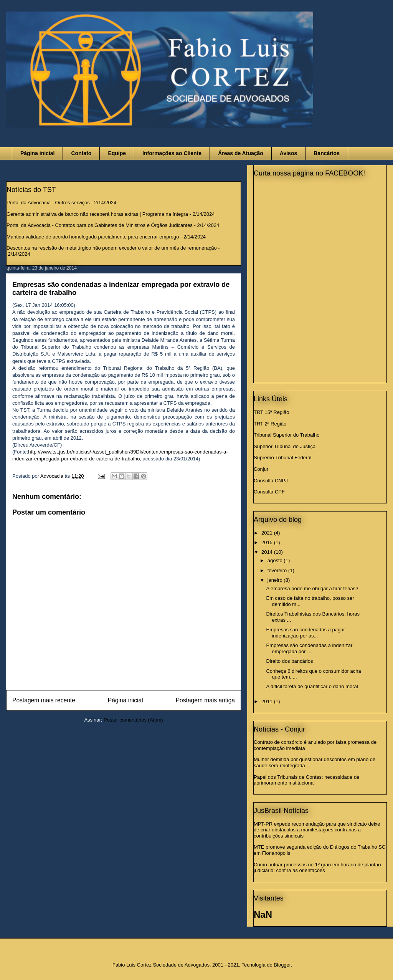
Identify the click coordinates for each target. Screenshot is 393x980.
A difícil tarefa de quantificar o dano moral (312, 686)
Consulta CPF (269, 492)
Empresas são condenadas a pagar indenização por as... (305, 633)
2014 (268, 552)
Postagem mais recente (44, 700)
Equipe (117, 153)
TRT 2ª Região (270, 424)
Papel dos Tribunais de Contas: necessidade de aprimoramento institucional (306, 780)
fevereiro (278, 570)
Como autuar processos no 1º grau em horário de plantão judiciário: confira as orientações (317, 868)
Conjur (261, 469)
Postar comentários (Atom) (133, 720)
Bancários (327, 153)
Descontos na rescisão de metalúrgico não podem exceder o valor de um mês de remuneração (112, 248)
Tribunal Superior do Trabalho (287, 435)
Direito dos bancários (289, 661)
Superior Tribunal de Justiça (285, 446)
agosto (276, 560)
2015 (268, 542)
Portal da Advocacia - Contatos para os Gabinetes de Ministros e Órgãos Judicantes (100, 225)
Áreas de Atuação (241, 153)
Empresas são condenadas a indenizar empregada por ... (309, 648)
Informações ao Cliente (172, 153)
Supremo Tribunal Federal (282, 458)
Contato (81, 153)
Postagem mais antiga (205, 700)
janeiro (276, 580)
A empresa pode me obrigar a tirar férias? (312, 588)
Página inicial (37, 153)
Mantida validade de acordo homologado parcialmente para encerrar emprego (93, 237)
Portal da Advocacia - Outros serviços (48, 203)
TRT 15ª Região (272, 412)
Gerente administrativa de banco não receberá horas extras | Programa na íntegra (97, 214)
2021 (268, 533)
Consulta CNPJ (271, 481)
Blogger (282, 965)
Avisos (288, 153)
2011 (268, 701)
